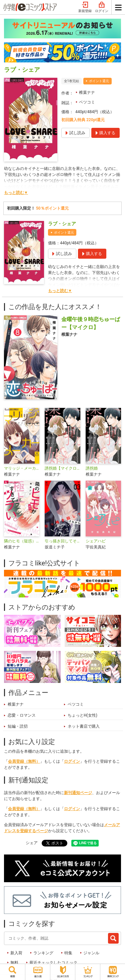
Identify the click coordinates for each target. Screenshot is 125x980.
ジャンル (91, 953)
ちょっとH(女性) (82, 715)
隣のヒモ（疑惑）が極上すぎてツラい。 (22, 541)
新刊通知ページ (78, 793)
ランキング (43, 953)
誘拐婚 (92, 468)
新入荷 (16, 953)
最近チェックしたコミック (53, 963)
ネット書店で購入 (84, 726)
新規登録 (85, 7)
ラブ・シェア (62, 224)
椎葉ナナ (87, 92)
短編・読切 (18, 726)
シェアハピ (96, 541)
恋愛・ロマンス (22, 715)
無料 (14, 963)
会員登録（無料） (24, 761)
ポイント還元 (99, 81)
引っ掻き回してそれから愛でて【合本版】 (62, 541)
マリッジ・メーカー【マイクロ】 (22, 468)
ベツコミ (87, 102)
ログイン (102, 7)
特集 (68, 953)
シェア (32, 843)
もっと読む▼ (16, 193)
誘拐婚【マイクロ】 (62, 468)
